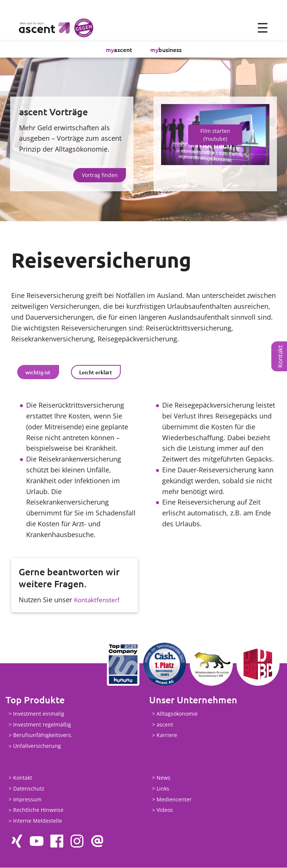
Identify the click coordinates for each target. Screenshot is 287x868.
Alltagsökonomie (177, 714)
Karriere (167, 736)
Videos (165, 811)
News (163, 778)
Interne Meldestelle (38, 821)
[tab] (38, 372)
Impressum (27, 800)
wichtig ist (38, 373)
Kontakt (280, 356)
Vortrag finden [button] (100, 175)
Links (163, 789)
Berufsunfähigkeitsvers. (43, 736)
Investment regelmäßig (42, 725)
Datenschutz (29, 789)
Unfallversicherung (37, 747)
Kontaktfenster (97, 600)
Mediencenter (174, 800)
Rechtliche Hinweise (38, 811)
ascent (119, 50)
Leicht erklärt (96, 373)
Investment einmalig (39, 714)
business (166, 50)
